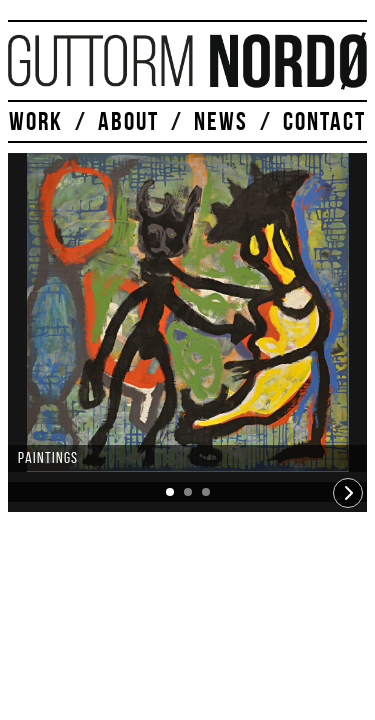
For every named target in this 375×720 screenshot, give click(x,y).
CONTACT (324, 121)
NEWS (221, 121)
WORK (36, 121)
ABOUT (128, 121)
